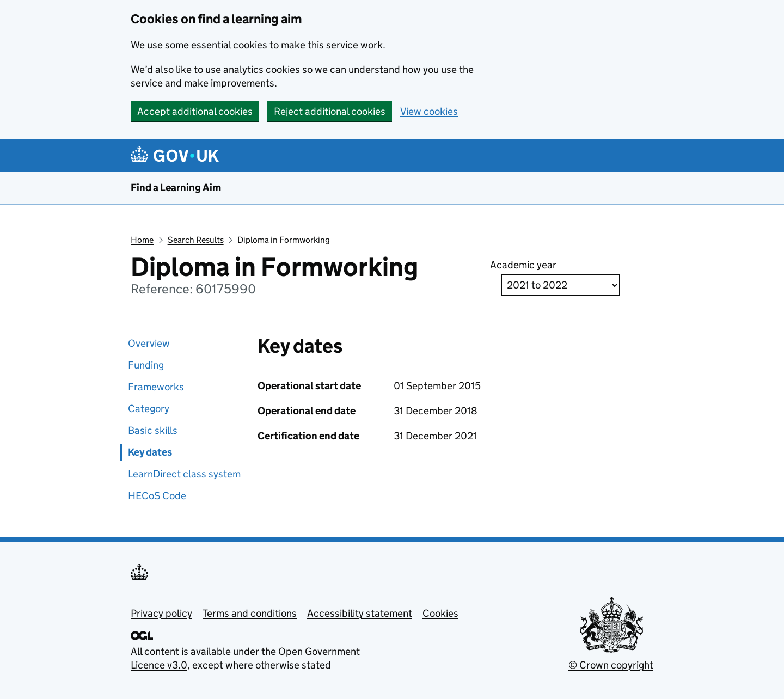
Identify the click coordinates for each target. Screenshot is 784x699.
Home (142, 240)
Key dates (150, 452)
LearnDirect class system (184, 474)
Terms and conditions (250, 613)
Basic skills (153, 430)
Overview (149, 343)
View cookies (429, 111)
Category (149, 409)
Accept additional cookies (195, 111)
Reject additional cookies (330, 111)
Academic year (523, 265)
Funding (146, 365)
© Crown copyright (611, 665)
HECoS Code (157, 496)
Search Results (196, 240)
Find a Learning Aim (176, 188)
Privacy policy (161, 613)
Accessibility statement (360, 613)
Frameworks (156, 387)
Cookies (440, 613)
